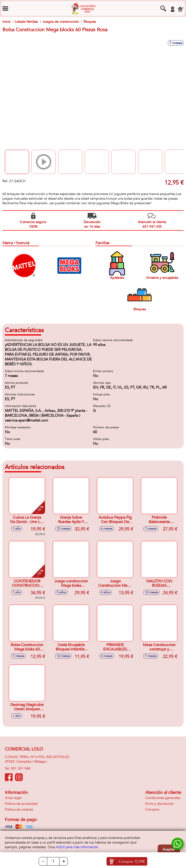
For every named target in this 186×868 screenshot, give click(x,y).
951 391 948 (21, 769)
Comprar (132, 861)
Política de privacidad (21, 804)
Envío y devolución (160, 804)
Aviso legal (13, 798)
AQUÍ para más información (77, 847)
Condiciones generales (163, 798)
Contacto (152, 809)
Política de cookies (19, 809)
